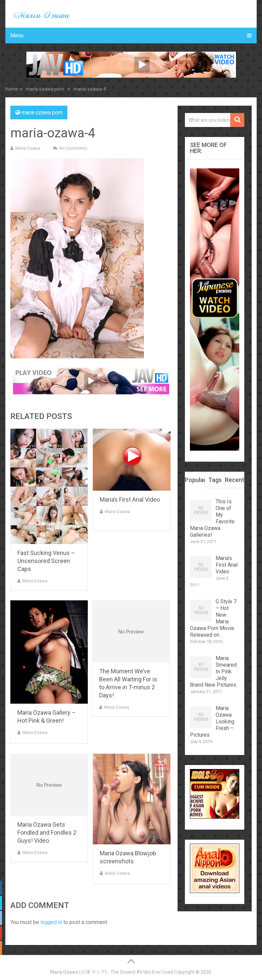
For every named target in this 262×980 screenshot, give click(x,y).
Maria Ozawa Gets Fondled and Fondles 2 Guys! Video (47, 832)
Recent (235, 480)
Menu (17, 35)
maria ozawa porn (42, 112)
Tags (215, 480)
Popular (195, 480)
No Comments (73, 148)
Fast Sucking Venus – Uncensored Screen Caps (46, 561)
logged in (51, 922)
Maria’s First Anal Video (130, 499)
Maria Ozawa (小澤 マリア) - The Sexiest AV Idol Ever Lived (112, 972)
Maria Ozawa (28, 148)
